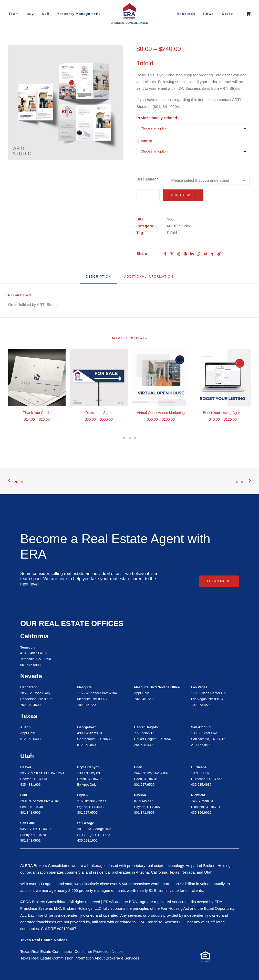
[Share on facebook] (165, 254)
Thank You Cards (37, 413)
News (208, 14)
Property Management (78, 14)
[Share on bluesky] (205, 254)
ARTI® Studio (178, 226)
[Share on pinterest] (185, 254)
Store (227, 14)
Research (186, 14)
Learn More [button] (219, 581)
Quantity (144, 141)
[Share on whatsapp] (199, 254)
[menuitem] (15, 14)
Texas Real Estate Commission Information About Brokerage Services (80, 958)
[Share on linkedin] (192, 254)
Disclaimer (148, 179)
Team (13, 14)
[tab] (149, 279)
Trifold (172, 233)
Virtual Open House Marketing (161, 413)
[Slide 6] (135, 438)
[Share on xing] (212, 254)
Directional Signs (99, 413)
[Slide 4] (124, 438)
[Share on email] (219, 254)
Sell (45, 14)
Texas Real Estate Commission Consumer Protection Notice (71, 951)
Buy (30, 14)
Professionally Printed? (158, 118)
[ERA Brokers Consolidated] (129, 14)
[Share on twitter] (172, 254)
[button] (65, 103)
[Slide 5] (130, 438)
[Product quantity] (148, 195)
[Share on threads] (179, 254)
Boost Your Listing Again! (223, 413)
